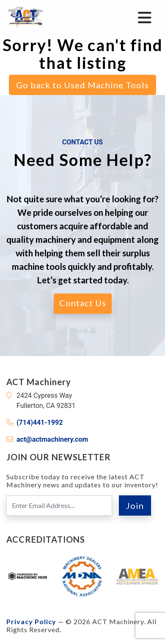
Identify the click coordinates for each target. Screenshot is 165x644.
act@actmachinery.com (52, 439)
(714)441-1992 (40, 423)
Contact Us (83, 303)
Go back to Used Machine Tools (82, 85)
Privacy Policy (31, 621)
